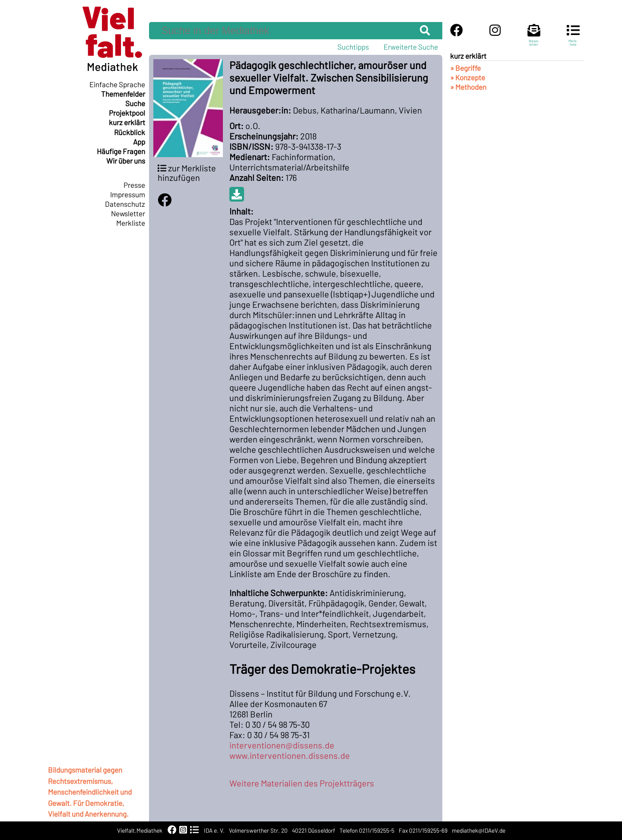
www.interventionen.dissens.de (290, 755)
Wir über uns (126, 161)
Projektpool (127, 113)
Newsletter (128, 213)
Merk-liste (573, 39)
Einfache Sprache (117, 84)
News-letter (534, 39)
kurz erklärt (127, 122)
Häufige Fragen (121, 151)
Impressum (128, 194)
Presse (134, 185)
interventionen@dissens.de (282, 745)
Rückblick (130, 132)
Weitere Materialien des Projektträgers (302, 783)
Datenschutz (125, 204)
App (139, 142)
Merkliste (131, 223)
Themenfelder (123, 94)
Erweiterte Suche (411, 47)
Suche (135, 103)
